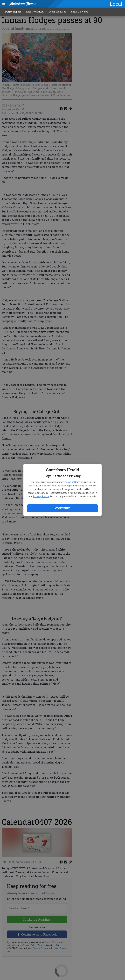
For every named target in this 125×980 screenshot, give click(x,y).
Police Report (13, 12)
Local (116, 4)
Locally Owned (35, 12)
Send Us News (80, 12)
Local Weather (57, 12)
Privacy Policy (83, 486)
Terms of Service (73, 482)
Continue (62, 508)
